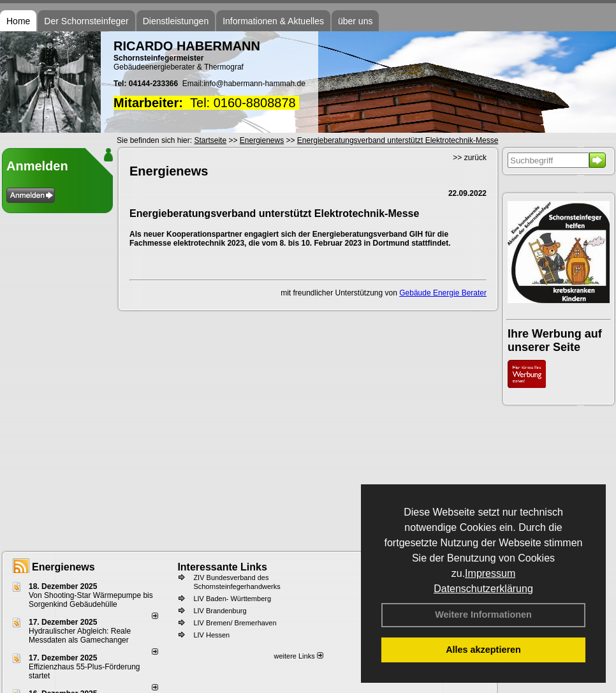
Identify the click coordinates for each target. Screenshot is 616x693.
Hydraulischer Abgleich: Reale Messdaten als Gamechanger (80, 636)
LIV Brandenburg (220, 611)
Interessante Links (222, 567)
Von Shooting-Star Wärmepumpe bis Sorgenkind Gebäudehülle (91, 600)
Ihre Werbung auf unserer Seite (555, 340)
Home (18, 21)
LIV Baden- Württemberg (232, 599)
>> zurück (470, 158)
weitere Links (298, 656)
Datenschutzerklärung (483, 589)
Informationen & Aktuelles (273, 21)
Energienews (63, 567)
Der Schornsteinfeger (86, 21)
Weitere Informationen (483, 615)
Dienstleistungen (176, 21)
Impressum (490, 573)
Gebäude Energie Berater (443, 293)
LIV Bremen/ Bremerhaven (235, 623)
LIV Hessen (211, 635)
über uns (355, 21)
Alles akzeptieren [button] (483, 650)
